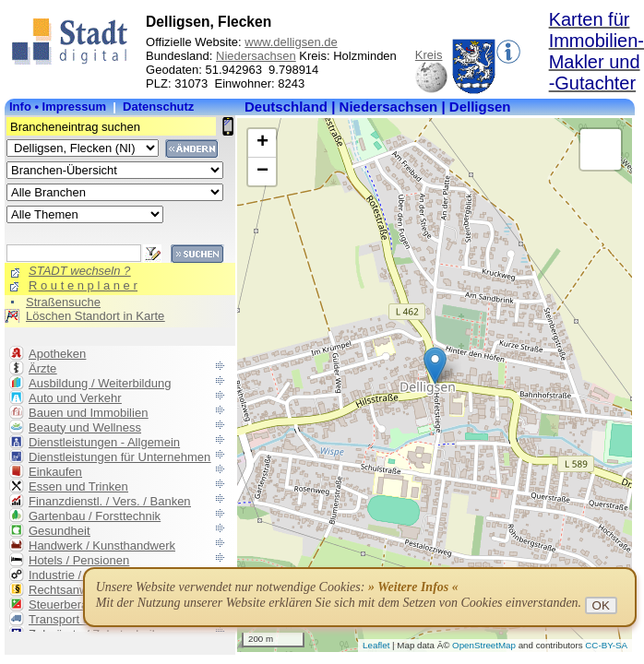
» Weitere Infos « (413, 587)
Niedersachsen (256, 56)
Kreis (429, 55)
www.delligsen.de (291, 42)
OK (601, 605)
